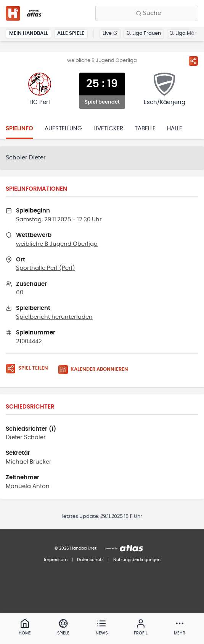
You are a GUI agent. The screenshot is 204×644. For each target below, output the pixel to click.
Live (110, 33)
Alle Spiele (71, 33)
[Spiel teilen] (193, 61)
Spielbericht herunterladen (54, 317)
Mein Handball (29, 33)
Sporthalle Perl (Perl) (46, 268)
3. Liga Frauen (144, 33)
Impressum (56, 560)
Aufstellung (63, 129)
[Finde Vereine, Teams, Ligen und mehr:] (147, 13)
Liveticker (108, 129)
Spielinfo (19, 129)
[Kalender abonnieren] (96, 370)
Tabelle (145, 129)
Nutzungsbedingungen (137, 560)
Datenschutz (90, 560)
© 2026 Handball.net (75, 548)
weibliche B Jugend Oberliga (57, 244)
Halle (175, 129)
